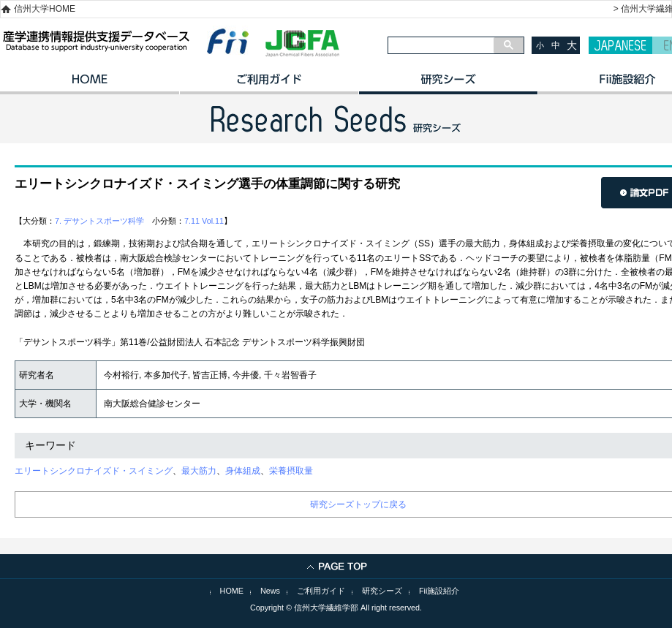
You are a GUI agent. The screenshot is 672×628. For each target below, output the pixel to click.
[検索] (441, 45)
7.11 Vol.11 (204, 221)
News (270, 591)
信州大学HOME (45, 9)
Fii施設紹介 (439, 591)
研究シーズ (448, 84)
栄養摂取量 (291, 471)
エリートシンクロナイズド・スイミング (94, 471)
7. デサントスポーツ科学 (99, 221)
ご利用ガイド (269, 84)
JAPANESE (620, 45)
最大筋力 (199, 471)
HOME (90, 84)
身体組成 (243, 471)
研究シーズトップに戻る (358, 504)
